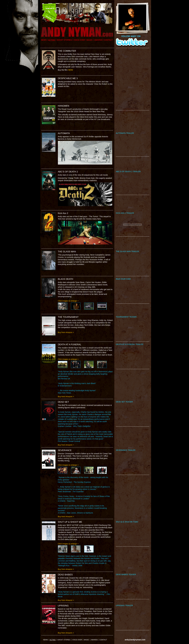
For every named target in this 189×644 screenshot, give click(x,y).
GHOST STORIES (64, 40)
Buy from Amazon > (66, 332)
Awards (98, 40)
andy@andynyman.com (135, 640)
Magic (90, 40)
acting (52, 40)
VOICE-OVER (79, 40)
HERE (71, 70)
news (44, 40)
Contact (108, 40)
